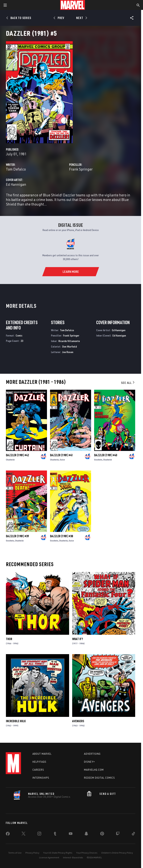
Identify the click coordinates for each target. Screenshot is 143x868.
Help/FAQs (39, 762)
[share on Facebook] (8, 835)
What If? (78, 639)
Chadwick (10, 460)
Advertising (92, 754)
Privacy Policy (32, 853)
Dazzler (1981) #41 (61, 455)
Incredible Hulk (16, 721)
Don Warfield (69, 346)
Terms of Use (15, 853)
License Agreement (49, 857)
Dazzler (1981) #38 (61, 536)
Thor (9, 639)
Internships (41, 778)
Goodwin (98, 460)
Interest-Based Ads (73, 857)
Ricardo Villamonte (69, 341)
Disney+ (89, 762)
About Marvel (42, 754)
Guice (62, 460)
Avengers (78, 721)
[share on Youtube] (71, 834)
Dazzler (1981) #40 (106, 455)
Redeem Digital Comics (99, 778)
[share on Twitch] (118, 834)
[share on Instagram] (39, 834)
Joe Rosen (68, 352)
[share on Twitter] (23, 834)
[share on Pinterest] (102, 834)
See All (128, 383)
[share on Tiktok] (133, 834)
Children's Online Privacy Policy (117, 853)
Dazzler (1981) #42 (17, 455)
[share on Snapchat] (86, 834)
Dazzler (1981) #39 (17, 536)
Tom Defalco (16, 169)
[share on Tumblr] (55, 834)
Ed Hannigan (16, 184)
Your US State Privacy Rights (58, 853)
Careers (38, 770)
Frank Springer (81, 169)
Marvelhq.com (94, 770)
